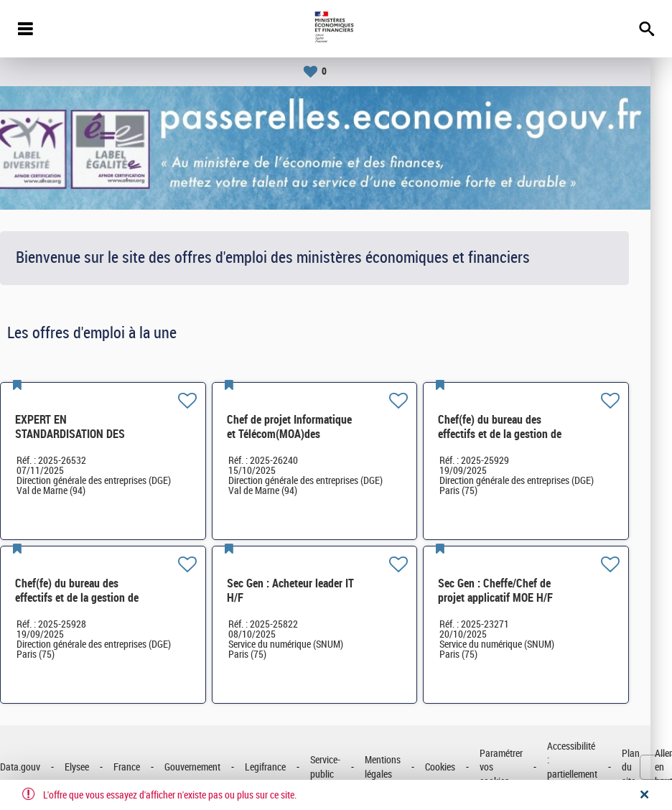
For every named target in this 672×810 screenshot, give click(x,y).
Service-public (347, 767)
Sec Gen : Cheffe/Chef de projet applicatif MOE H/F (517, 591)
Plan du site (652, 768)
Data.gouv (42, 767)
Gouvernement (214, 767)
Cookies (462, 767)
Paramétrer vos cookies (523, 768)
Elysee (98, 767)
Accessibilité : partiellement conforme (594, 768)
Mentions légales (404, 767)
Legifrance (287, 767)
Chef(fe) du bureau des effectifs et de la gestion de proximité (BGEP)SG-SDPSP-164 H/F (526, 441)
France (148, 767)
